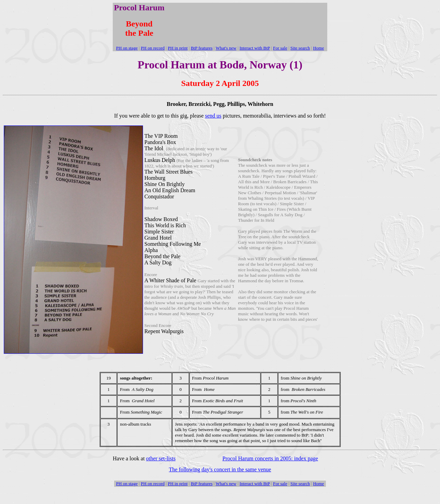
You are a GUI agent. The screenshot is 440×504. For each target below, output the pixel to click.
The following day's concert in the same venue (220, 469)
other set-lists (161, 458)
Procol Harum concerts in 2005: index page (270, 458)
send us (213, 116)
